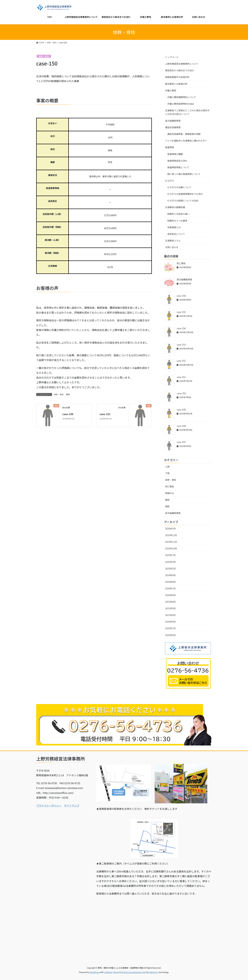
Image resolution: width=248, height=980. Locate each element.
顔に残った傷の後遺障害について (184, 174)
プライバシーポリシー (49, 805)
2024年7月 (170, 588)
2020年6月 (170, 635)
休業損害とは (174, 227)
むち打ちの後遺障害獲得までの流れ (185, 194)
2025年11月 (171, 542)
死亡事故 (181, 263)
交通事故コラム (173, 241)
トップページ (172, 57)
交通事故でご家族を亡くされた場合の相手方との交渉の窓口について (187, 112)
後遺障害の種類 (175, 154)
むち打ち (170, 181)
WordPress (95, 972)
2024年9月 (170, 575)
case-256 (181, 296)
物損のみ (170, 493)
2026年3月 (170, 529)
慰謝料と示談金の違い (178, 214)
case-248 (181, 426)
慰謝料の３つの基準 (177, 221)
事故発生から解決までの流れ (180, 70)
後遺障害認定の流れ (177, 161)
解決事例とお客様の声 (176, 84)
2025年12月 (171, 535)
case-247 (181, 442)
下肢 (167, 473)
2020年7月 (170, 628)
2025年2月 (170, 569)
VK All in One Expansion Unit (134, 972)
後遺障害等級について (178, 167)
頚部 (68, 394)
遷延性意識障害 (173, 127)
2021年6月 (170, 615)
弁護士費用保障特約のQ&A (181, 104)
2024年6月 (170, 595)
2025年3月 (170, 562)
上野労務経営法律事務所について (182, 64)
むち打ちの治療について (180, 187)
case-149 (68, 414)
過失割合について (176, 234)
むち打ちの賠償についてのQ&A (183, 201)
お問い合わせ (172, 247)
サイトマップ (72, 805)
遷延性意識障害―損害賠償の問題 (184, 134)
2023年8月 (170, 602)
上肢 (167, 467)
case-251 (181, 377)
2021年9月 (170, 608)
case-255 (181, 312)
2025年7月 (170, 555)
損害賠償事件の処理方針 (177, 77)
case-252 (181, 361)
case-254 (181, 328)
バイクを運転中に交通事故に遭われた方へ (186, 141)
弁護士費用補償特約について (182, 97)
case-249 (181, 410)
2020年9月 (170, 622)
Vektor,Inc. (153, 972)
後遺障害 (170, 147)
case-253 (181, 345)
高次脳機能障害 (173, 121)
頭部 (167, 506)
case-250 (181, 393)
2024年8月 (170, 582)
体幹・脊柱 (44, 56)
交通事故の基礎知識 (175, 207)
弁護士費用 (171, 90)
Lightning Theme (111, 972)
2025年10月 (171, 548)
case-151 (105, 414)
